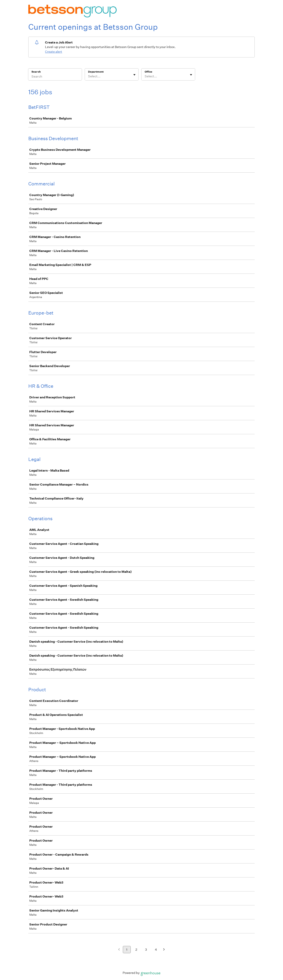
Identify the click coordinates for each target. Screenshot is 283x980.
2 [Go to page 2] (136, 950)
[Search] (55, 77)
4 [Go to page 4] (156, 950)
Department (96, 72)
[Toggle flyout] (134, 75)
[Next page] (164, 950)
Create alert (54, 52)
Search (36, 72)
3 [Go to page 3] (146, 950)
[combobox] (88, 76)
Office (148, 72)
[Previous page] (119, 950)
